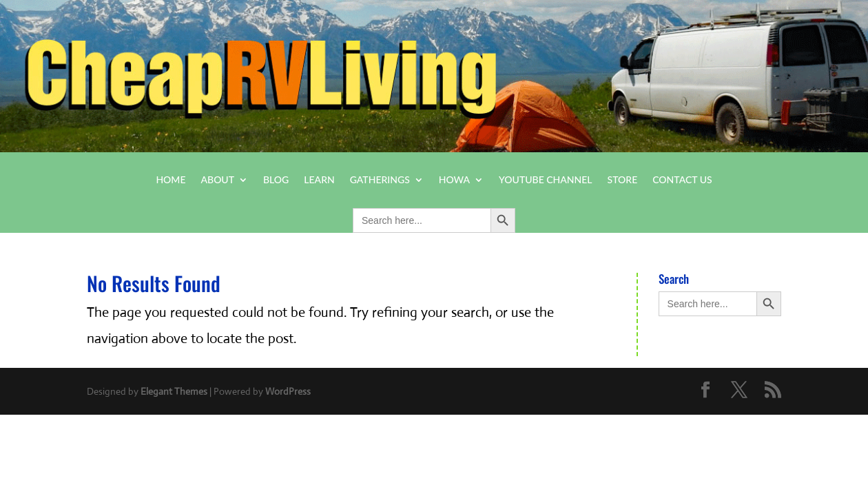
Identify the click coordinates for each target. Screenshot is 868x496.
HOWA (454, 180)
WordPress (288, 391)
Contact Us (682, 180)
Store (623, 180)
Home (170, 180)
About (218, 180)
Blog (276, 180)
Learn (319, 180)
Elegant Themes (174, 391)
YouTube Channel (545, 180)
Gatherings (380, 180)
